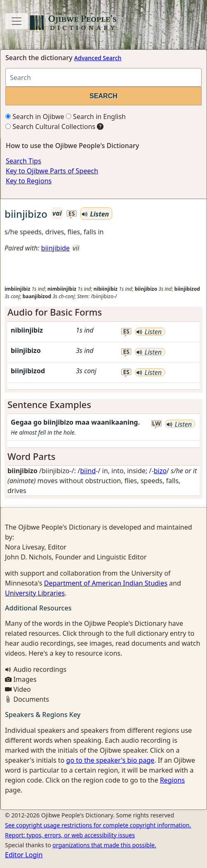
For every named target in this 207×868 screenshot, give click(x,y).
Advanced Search (98, 58)
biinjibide (55, 248)
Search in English (96, 117)
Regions (172, 780)
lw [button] (156, 424)
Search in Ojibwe (35, 117)
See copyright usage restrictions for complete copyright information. (98, 825)
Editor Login (24, 855)
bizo (160, 471)
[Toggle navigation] (17, 21)
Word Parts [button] (31, 456)
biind (88, 471)
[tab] (103, 312)
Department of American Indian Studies (106, 583)
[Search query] (103, 77)
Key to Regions (29, 181)
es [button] (72, 214)
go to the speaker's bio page (110, 760)
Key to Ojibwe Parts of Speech (52, 171)
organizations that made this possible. (104, 845)
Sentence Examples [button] (49, 405)
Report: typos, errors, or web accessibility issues (70, 835)
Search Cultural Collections (50, 126)
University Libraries (35, 593)
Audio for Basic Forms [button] (55, 312)
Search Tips (23, 161)
